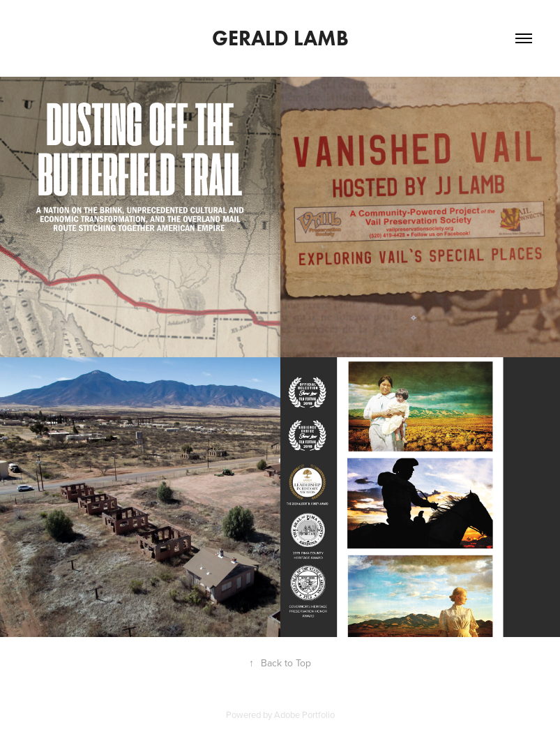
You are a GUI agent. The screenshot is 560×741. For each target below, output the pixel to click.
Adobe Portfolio (304, 714)
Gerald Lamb (280, 38)
